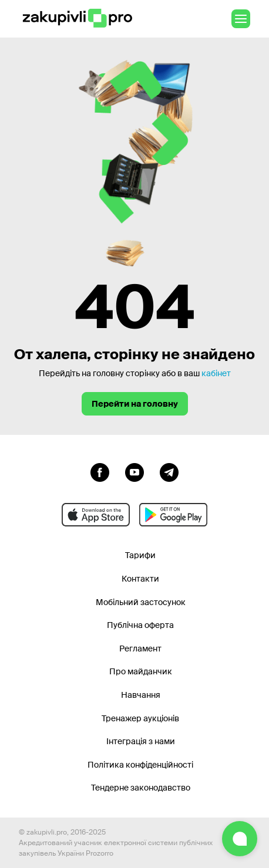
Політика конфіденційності (140, 765)
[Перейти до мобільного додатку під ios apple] (96, 515)
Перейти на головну (135, 404)
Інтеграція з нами (141, 741)
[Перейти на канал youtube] (134, 471)
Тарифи (140, 555)
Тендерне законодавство (141, 788)
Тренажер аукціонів (140, 718)
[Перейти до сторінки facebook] (100, 471)
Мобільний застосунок (141, 602)
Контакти (140, 579)
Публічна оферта (140, 625)
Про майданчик (141, 671)
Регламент (140, 649)
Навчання (141, 695)
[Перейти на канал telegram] (169, 471)
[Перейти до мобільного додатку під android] (173, 515)
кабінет (216, 373)
